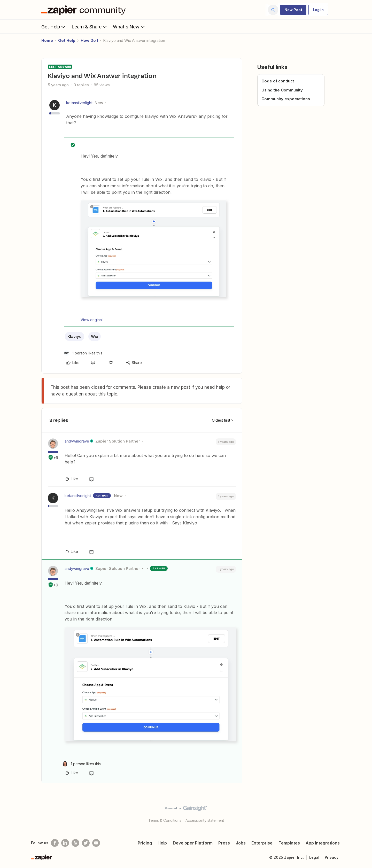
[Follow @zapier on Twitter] (86, 843)
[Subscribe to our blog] (75, 843)
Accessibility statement (205, 820)
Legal (314, 857)
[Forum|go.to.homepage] (85, 10)
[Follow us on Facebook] (55, 843)
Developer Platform (193, 843)
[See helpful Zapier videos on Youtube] (96, 843)
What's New (129, 27)
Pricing (145, 843)
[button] (293, 10)
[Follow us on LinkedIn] (65, 843)
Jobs (241, 843)
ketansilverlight (79, 103)
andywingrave (77, 441)
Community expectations (286, 99)
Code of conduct (278, 81)
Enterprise (262, 843)
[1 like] (83, 353)
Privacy (332, 857)
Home (47, 40)
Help (162, 843)
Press (224, 843)
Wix (95, 336)
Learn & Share (90, 27)
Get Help (54, 27)
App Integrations (323, 843)
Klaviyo (75, 336)
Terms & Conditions (165, 820)
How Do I (89, 40)
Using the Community (282, 90)
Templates (289, 843)
